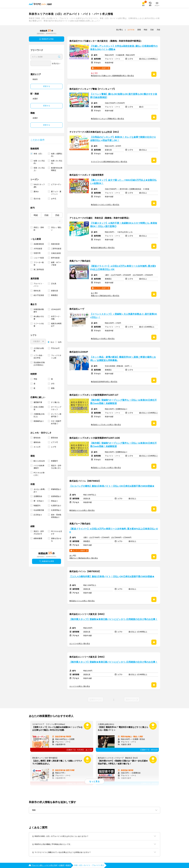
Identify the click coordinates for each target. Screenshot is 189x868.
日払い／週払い (56, 229)
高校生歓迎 (55, 244)
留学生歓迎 (55, 258)
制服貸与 (37, 506)
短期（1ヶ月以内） (39, 162)
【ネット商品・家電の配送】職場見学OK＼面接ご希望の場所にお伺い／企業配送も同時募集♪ (123, 359)
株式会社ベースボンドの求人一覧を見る (105, 205)
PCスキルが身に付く (39, 474)
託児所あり (38, 515)
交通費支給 (38, 496)
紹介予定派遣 (39, 295)
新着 (139, 30)
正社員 (54, 284)
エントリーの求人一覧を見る (80, 644)
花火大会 (37, 199)
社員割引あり (56, 506)
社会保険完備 (39, 510)
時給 (36, 215)
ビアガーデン (56, 184)
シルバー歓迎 (39, 258)
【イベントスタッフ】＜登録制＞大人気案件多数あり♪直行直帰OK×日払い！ (124, 316)
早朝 (35, 379)
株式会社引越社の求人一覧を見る (103, 248)
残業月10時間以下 (56, 325)
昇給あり (54, 501)
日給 (46, 215)
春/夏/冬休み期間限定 (57, 169)
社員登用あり (56, 510)
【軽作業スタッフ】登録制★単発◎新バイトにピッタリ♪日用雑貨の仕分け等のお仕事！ (113, 619)
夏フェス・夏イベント (56, 193)
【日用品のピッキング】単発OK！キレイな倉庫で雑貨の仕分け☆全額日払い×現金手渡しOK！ (123, 139)
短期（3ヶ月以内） (57, 162)
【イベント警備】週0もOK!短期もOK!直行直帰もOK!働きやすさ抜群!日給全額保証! (124, 96)
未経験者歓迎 (39, 244)
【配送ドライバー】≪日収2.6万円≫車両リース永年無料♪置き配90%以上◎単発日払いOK (123, 268)
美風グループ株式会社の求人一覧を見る (105, 296)
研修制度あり (56, 489)
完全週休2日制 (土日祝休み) (39, 364)
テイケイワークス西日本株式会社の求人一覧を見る (109, 162)
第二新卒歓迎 (39, 269)
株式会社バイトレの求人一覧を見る (82, 510)
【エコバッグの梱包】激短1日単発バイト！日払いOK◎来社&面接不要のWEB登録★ (112, 486)
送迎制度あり (56, 496)
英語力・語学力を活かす (39, 533)
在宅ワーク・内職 (56, 318)
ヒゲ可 (54, 447)
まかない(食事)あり (39, 490)
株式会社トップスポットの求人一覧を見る (106, 425)
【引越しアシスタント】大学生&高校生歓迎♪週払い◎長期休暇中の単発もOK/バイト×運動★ (124, 48)
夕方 (53, 384)
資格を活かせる (56, 540)
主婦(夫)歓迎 (56, 253)
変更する (47, 86)
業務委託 (54, 295)
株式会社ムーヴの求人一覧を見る (103, 339)
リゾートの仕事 (39, 325)
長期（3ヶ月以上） (39, 169)
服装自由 (37, 442)
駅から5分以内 (39, 461)
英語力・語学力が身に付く (56, 467)
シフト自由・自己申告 (39, 357)
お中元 (54, 199)
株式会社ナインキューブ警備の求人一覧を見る (107, 119)
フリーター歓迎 (39, 264)
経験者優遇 (38, 538)
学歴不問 (37, 253)
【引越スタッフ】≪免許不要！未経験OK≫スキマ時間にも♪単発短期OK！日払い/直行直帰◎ (124, 225)
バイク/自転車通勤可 (39, 467)
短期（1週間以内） (57, 155)
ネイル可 (37, 447)
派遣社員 (54, 291)
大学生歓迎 (38, 249)
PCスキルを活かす (57, 533)
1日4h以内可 (56, 309)
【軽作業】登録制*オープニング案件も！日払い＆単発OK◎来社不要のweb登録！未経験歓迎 (124, 402)
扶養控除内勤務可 (39, 311)
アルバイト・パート (39, 285)
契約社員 (37, 291)
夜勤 (53, 388)
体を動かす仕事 (39, 318)
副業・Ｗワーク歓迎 (56, 264)
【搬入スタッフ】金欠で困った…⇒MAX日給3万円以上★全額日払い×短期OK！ (123, 182)
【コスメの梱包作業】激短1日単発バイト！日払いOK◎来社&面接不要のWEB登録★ (112, 577)
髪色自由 (37, 438)
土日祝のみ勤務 (39, 350)
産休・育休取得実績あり (56, 516)
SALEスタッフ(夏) (39, 186)
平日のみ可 (55, 348)
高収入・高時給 (39, 229)
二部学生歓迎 (56, 249)
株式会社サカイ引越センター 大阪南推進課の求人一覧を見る (112, 76)
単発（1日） (38, 154)
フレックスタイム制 (56, 357)
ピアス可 (54, 442)
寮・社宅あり (39, 501)
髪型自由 (54, 438)
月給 (57, 215)
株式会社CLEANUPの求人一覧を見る (104, 382)
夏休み (36, 192)
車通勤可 (54, 461)
